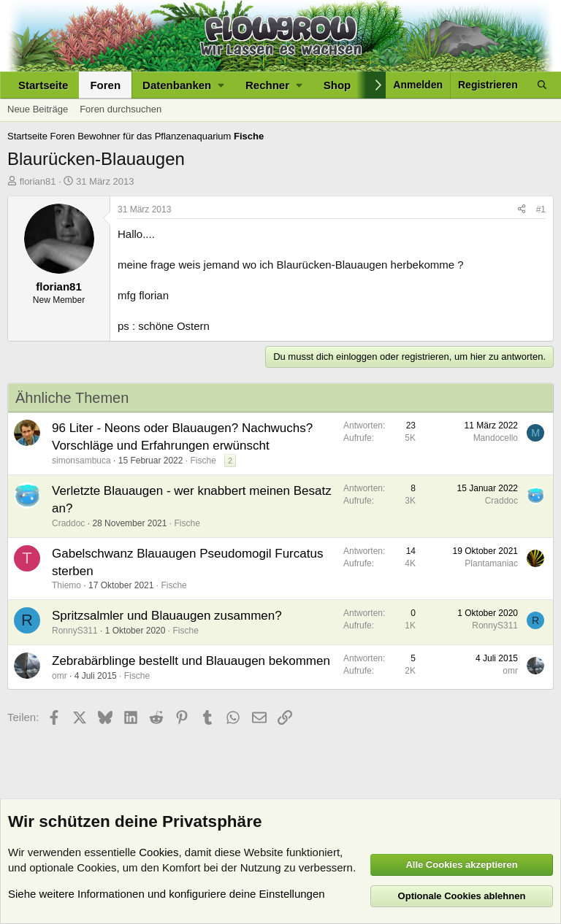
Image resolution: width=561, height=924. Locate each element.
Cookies (159, 852)
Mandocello (496, 438)
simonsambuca (81, 461)
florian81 (38, 181)
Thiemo (66, 585)
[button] (183, 85)
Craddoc (68, 523)
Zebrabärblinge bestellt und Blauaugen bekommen (191, 661)
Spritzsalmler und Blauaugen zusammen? (167, 616)
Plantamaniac (491, 563)
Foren (105, 85)
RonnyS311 (75, 631)
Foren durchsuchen (121, 109)
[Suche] (542, 85)
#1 (541, 209)
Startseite (43, 85)
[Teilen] (522, 210)
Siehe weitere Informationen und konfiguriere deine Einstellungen (167, 894)
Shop (337, 85)
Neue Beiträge (38, 109)
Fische (203, 461)
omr (60, 676)
